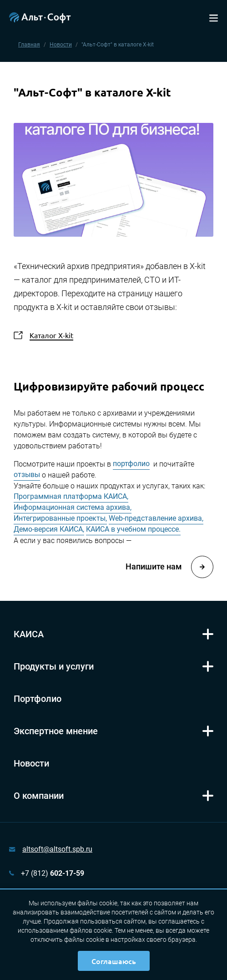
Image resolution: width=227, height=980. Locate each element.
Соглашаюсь (114, 961)
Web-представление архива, (156, 518)
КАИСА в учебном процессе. (133, 529)
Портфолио (38, 699)
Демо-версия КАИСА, (49, 529)
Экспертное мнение (56, 731)
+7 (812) (53, 873)
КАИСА (29, 634)
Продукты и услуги (54, 666)
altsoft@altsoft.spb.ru (57, 849)
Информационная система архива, (73, 507)
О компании (39, 796)
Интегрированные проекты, (60, 518)
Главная (29, 45)
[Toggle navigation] (214, 17)
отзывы (27, 475)
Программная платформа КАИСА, (71, 496)
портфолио (131, 464)
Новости (61, 45)
